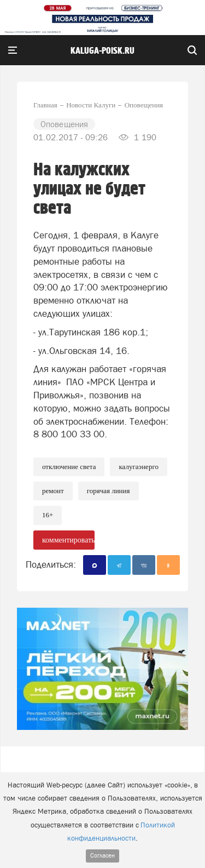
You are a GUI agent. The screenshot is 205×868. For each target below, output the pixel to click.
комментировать (68, 540)
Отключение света (69, 467)
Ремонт (53, 491)
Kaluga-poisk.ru (102, 51)
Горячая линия (109, 491)
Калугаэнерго (138, 467)
